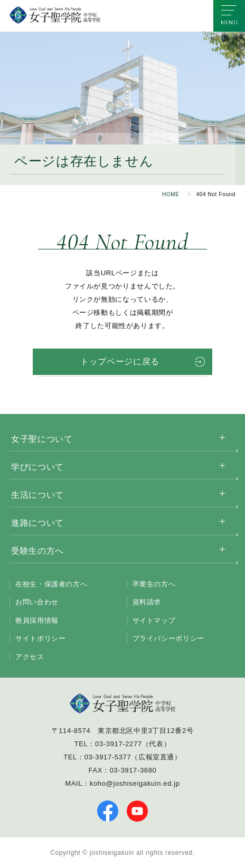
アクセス (30, 657)
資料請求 (147, 602)
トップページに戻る (120, 361)
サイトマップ (154, 620)
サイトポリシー (40, 638)
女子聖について (42, 439)
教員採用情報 (37, 620)
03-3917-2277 (119, 744)
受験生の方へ (37, 551)
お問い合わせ (37, 602)
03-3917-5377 (108, 757)
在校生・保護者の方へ (51, 584)
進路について (37, 523)
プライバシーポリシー (168, 638)
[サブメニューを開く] (222, 437)
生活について (37, 495)
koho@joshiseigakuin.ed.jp (135, 783)
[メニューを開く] (229, 16)
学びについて (37, 467)
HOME (171, 194)
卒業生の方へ (154, 584)
